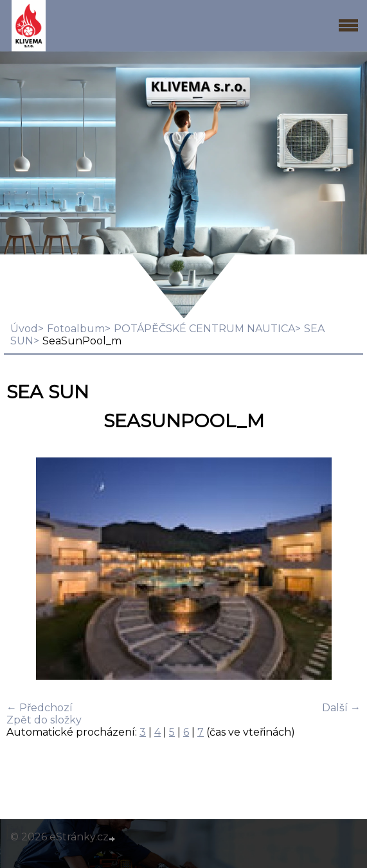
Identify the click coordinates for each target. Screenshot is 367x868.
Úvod (24, 329)
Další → (341, 708)
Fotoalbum (76, 329)
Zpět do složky (44, 720)
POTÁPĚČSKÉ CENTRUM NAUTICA (204, 329)
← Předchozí (40, 708)
